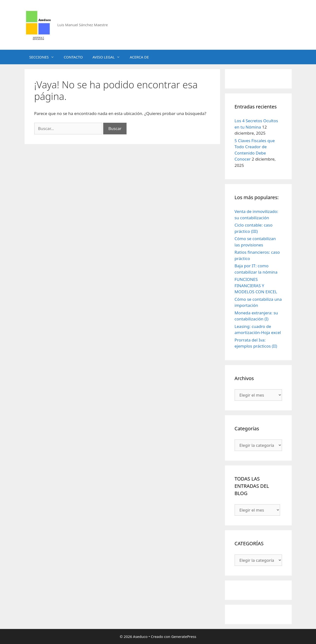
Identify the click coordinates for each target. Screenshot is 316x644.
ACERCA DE (139, 57)
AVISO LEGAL (109, 57)
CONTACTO (73, 57)
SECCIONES (44, 57)
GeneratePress (184, 636)
